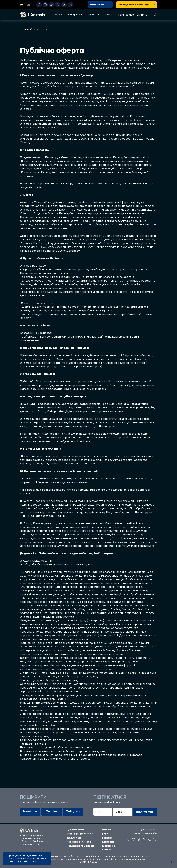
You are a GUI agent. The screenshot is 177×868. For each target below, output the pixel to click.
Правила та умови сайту (145, 833)
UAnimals (25, 29)
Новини (106, 828)
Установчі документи (80, 832)
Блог (105, 832)
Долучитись (74, 836)
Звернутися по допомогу (136, 5)
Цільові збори (75, 828)
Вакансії (107, 836)
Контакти (108, 840)
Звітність (142, 15)
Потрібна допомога (79, 840)
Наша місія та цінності (80, 845)
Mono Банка (100, 5)
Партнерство (126, 15)
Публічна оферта (148, 830)
